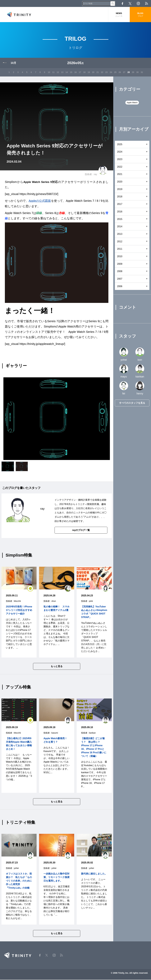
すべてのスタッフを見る (132, 403)
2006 (120, 286)
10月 (13, 63)
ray (95, 175)
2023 (120, 159)
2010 (120, 257)
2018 (120, 197)
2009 (120, 264)
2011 (120, 249)
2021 (120, 174)
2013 (120, 234)
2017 (120, 204)
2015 (120, 219)
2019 (120, 189)
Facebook (122, 4)
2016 (120, 212)
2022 (120, 167)
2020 (120, 182)
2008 (120, 272)
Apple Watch (132, 103)
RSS (147, 3)
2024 (120, 152)
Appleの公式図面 (40, 201)
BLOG (140, 15)
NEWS (119, 15)
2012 (120, 242)
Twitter (130, 4)
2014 (120, 227)
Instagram (138, 3)
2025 (120, 145)
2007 (120, 279)
